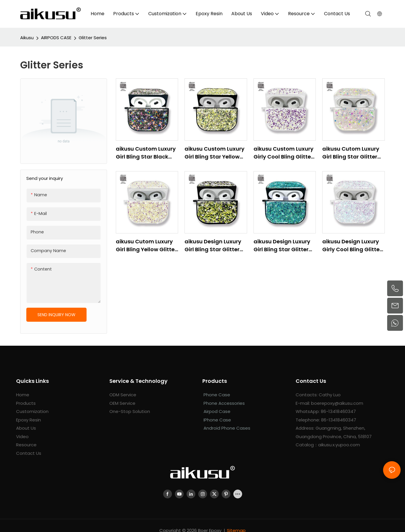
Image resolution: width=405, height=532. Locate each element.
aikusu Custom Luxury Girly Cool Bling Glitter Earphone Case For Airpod (283, 153)
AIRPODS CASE (56, 38)
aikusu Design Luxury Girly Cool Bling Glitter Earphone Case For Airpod (352, 246)
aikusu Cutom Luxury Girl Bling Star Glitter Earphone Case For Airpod (351, 153)
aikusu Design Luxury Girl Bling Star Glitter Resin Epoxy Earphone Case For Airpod (283, 246)
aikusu (27, 38)
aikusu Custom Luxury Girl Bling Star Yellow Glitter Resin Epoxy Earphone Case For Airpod (214, 153)
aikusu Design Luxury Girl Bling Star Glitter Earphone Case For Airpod (213, 246)
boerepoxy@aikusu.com (337, 403)
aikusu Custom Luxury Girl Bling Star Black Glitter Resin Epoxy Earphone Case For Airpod (146, 153)
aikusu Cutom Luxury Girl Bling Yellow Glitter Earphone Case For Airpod (146, 246)
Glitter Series (93, 38)
